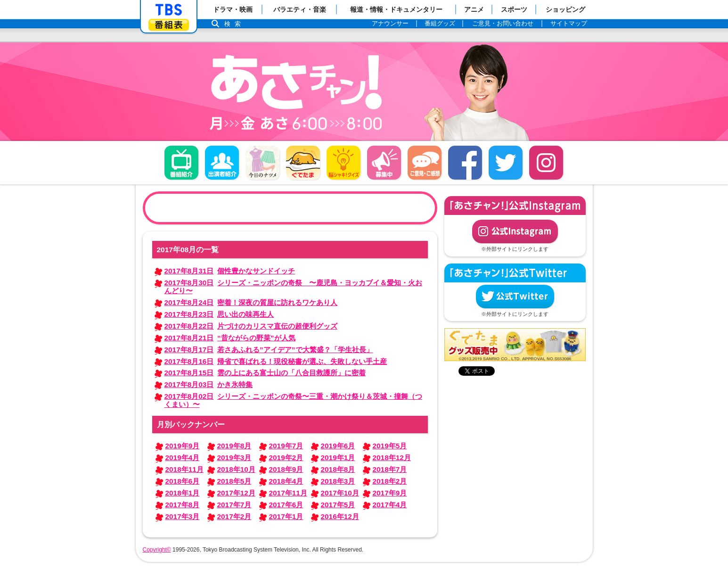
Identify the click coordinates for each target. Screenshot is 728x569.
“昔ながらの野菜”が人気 (230, 338)
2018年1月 (183, 493)
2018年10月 (236, 469)
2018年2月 (390, 481)
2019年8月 (234, 446)
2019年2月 (286, 458)
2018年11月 (184, 469)
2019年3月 (234, 458)
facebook (465, 163)
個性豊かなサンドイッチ (230, 271)
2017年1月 (286, 516)
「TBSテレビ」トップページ (169, 10)
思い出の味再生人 (219, 314)
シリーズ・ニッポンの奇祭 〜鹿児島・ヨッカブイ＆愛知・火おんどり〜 (294, 287)
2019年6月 (338, 446)
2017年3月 (183, 516)
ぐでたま (303, 163)
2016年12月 (340, 516)
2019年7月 (286, 446)
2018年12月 (392, 458)
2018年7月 (390, 469)
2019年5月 (390, 446)
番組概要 (181, 163)
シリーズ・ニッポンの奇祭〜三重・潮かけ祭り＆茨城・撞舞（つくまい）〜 (294, 400)
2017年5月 (338, 505)
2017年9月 (390, 493)
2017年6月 (286, 505)
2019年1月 (338, 458)
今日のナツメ (262, 163)
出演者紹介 (222, 163)
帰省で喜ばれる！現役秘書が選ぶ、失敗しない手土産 (276, 361)
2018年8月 (338, 469)
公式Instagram (515, 231)
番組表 (169, 25)
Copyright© (157, 550)
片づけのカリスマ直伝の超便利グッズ (251, 326)
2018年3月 (338, 481)
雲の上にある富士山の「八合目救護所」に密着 (265, 373)
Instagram (546, 163)
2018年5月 (234, 481)
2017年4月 (390, 505)
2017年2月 (234, 516)
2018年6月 (183, 481)
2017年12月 (236, 493)
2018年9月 (286, 469)
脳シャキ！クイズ (344, 163)
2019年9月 (183, 446)
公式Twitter (515, 297)
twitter (506, 163)
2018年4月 (286, 481)
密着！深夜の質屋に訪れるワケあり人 (251, 302)
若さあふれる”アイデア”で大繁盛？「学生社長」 (269, 350)
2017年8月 (183, 505)
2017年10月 (340, 493)
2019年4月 (183, 458)
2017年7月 (234, 505)
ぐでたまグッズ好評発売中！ (515, 345)
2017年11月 (288, 493)
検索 (235, 24)
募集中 (384, 163)
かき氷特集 (209, 384)
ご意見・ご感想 (425, 163)
